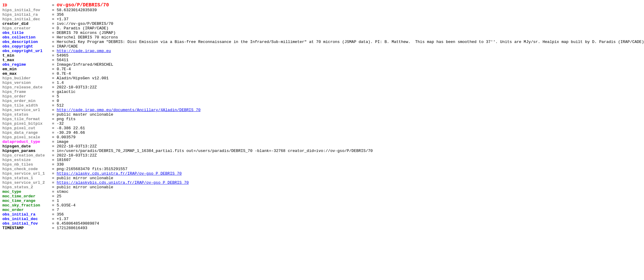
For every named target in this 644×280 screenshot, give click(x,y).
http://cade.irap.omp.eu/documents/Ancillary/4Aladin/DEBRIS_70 (128, 132)
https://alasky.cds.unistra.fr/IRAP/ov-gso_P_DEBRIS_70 (119, 208)
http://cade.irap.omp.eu (84, 61)
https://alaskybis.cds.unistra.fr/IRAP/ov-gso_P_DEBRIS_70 (123, 219)
